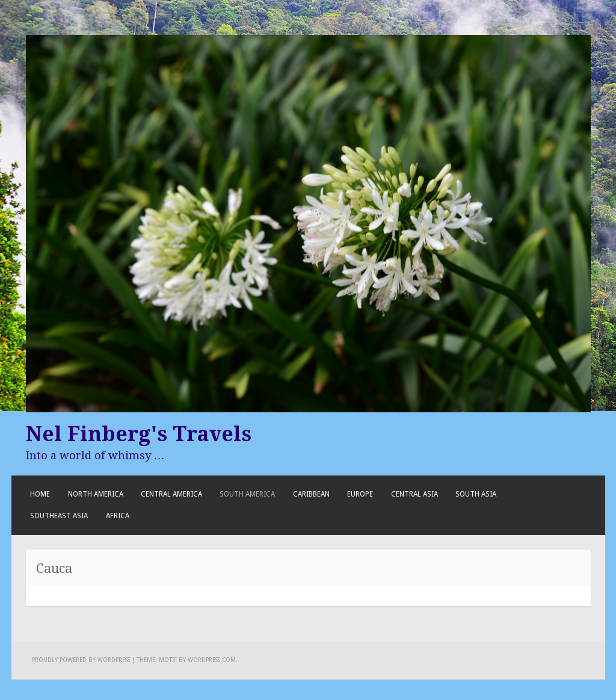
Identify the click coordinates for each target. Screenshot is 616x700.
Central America (171, 494)
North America (96, 494)
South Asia (476, 494)
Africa (118, 516)
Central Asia (414, 494)
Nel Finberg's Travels (139, 434)
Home (40, 494)
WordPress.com (212, 660)
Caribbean (311, 494)
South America (247, 494)
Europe (360, 494)
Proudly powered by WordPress (81, 660)
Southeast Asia (59, 516)
